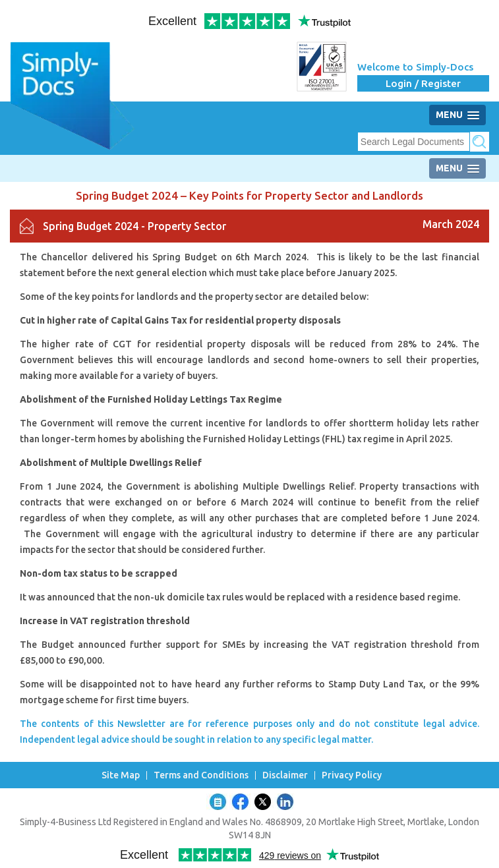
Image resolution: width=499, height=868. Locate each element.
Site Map (121, 775)
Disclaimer (285, 775)
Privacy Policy (352, 775)
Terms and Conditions (201, 775)
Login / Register (423, 83)
